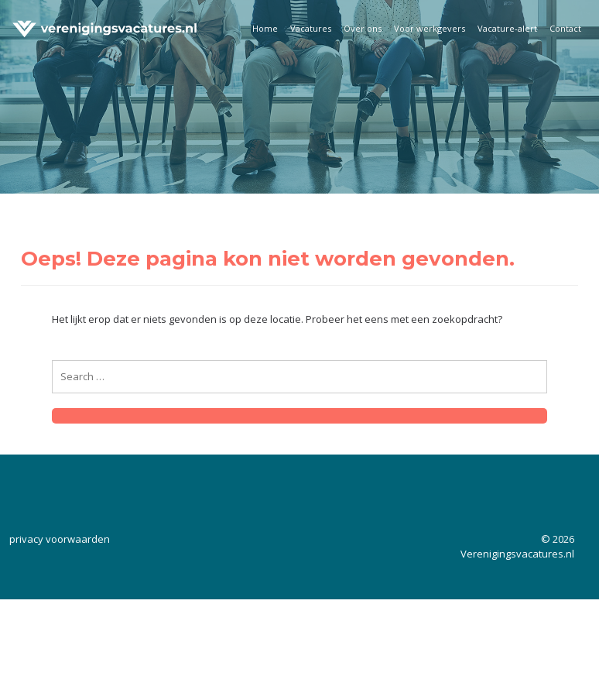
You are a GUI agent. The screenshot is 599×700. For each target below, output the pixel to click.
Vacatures (311, 28)
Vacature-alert (507, 28)
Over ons (363, 28)
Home (265, 28)
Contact (565, 28)
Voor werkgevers (430, 28)
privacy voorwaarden (60, 539)
